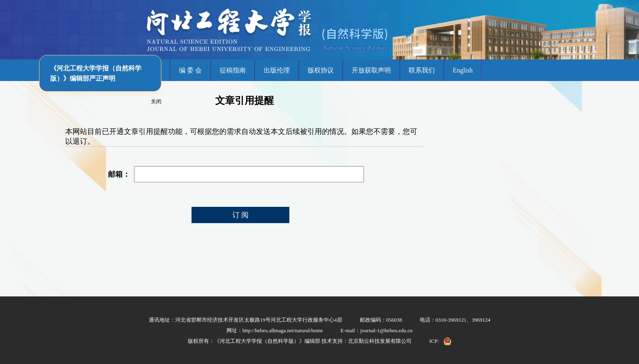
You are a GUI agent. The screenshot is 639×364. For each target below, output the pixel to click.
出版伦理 (277, 70)
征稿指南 (233, 70)
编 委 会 (190, 70)
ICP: (434, 341)
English (463, 70)
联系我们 (422, 70)
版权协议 (321, 70)
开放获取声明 (371, 70)
